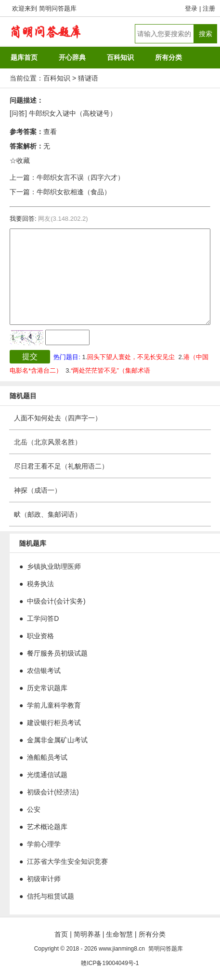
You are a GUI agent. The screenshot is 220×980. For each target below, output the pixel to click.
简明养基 (87, 934)
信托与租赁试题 (51, 896)
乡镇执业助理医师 (54, 566)
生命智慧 (119, 934)
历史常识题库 (47, 688)
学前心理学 (44, 844)
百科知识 (57, 78)
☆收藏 (20, 161)
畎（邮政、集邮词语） (48, 514)
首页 (61, 934)
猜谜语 (88, 78)
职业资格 (40, 636)
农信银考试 (44, 671)
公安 (34, 809)
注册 (209, 8)
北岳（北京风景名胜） (48, 442)
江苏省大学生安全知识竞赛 (67, 861)
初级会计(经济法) (53, 792)
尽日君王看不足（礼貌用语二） (61, 466)
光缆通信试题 (47, 775)
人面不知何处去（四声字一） (58, 418)
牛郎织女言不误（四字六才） (80, 177)
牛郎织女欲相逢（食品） (74, 192)
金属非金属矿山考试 (57, 740)
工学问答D (43, 618)
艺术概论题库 (47, 827)
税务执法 (40, 584)
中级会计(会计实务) (56, 601)
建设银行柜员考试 (54, 723)
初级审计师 (44, 879)
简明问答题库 (58, 8)
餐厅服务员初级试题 (57, 653)
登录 (191, 8)
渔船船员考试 (47, 757)
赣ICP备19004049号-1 (110, 963)
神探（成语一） (38, 490)
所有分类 (152, 934)
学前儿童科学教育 (54, 705)
